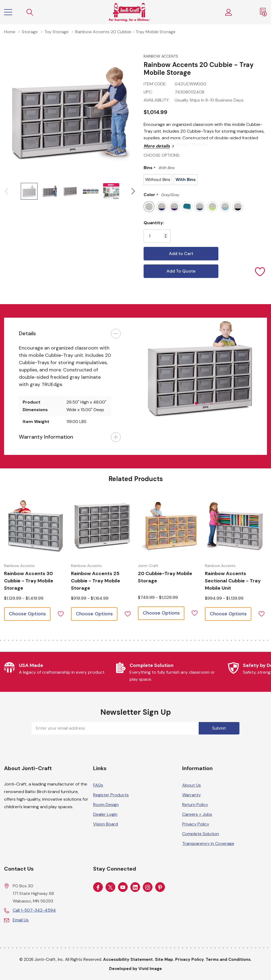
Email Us (21, 920)
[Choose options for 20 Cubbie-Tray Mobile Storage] (169, 526)
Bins (159, 168)
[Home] (129, 12)
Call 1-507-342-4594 (34, 910)
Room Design (106, 805)
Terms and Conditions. (229, 959)
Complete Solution (201, 834)
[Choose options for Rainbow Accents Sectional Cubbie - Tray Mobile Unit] (236, 526)
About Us (192, 785)
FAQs (98, 785)
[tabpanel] (201, 370)
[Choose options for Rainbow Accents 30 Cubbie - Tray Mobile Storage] (35, 526)
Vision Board (106, 824)
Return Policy (195, 805)
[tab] (196, 403)
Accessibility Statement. (128, 959)
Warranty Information (46, 437)
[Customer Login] (229, 12)
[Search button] (30, 12)
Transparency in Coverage (208, 843)
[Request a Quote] (263, 12)
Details (27, 333)
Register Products (111, 795)
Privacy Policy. (190, 959)
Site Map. (165, 959)
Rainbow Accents (161, 56)
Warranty (192, 795)
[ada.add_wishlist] (61, 613)
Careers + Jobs (197, 814)
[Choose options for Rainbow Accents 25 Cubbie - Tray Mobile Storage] (102, 526)
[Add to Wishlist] (260, 271)
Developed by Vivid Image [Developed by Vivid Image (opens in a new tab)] (135, 969)
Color (161, 195)
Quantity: (154, 223)
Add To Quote (181, 271)
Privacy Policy (196, 824)
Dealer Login (105, 814)
